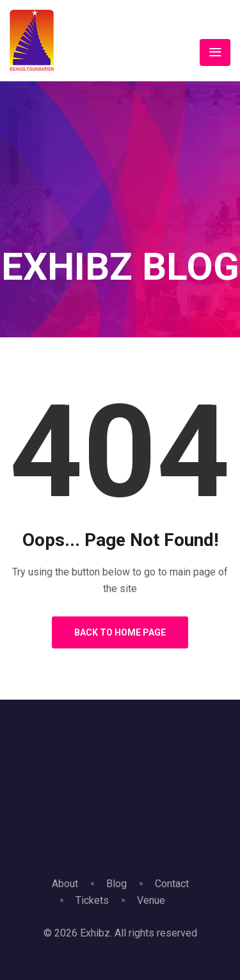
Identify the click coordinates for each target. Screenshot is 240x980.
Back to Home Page (120, 632)
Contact (172, 884)
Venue (151, 900)
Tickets (92, 900)
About (65, 884)
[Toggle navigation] (215, 52)
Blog (116, 884)
